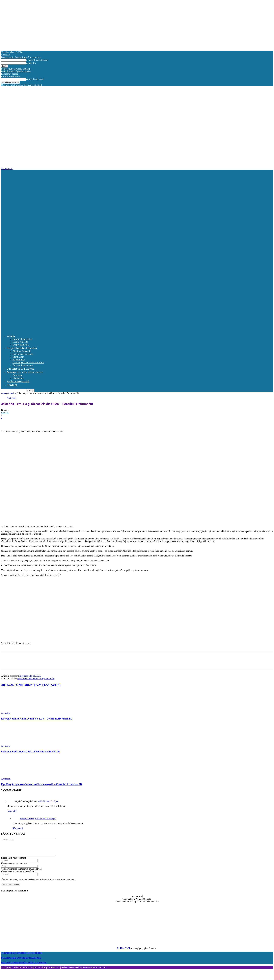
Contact (12, 385)
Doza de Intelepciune (23, 365)
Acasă (4, 393)
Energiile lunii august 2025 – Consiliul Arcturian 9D (31, 751)
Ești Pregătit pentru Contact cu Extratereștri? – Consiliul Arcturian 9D (42, 784)
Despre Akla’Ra (20, 342)
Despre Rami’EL (21, 345)
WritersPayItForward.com (94, 971)
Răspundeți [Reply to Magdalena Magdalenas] (12, 811)
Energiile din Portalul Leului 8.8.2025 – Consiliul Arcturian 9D (37, 719)
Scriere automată (18, 381)
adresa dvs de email (35, 79)
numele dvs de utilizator (37, 60)
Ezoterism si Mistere (21, 369)
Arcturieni (17, 375)
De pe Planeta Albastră (22, 348)
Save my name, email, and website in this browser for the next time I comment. (40, 883)
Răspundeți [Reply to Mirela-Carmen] (18, 828)
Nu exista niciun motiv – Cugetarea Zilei (36, 678)
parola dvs (31, 63)
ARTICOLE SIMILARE (15, 685)
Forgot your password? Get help (16, 69)
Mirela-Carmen (27, 819)
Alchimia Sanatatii (22, 351)
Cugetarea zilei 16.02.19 (30, 676)
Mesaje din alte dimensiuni (25, 372)
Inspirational (19, 360)
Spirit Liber (18, 357)
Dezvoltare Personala (23, 354)
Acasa (11, 336)
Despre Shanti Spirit (22, 339)
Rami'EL (5, 413)
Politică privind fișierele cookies (16, 71)
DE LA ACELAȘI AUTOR (45, 685)
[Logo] (138, 250)
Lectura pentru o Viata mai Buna (28, 362)
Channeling (18, 378)
